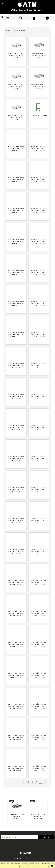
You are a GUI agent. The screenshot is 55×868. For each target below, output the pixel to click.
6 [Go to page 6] (44, 782)
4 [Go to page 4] (36, 782)
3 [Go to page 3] (33, 782)
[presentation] (15, 843)
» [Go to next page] (48, 782)
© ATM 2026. (18, 859)
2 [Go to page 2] (29, 782)
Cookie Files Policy (45, 864)
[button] (8, 18)
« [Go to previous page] (21, 782)
